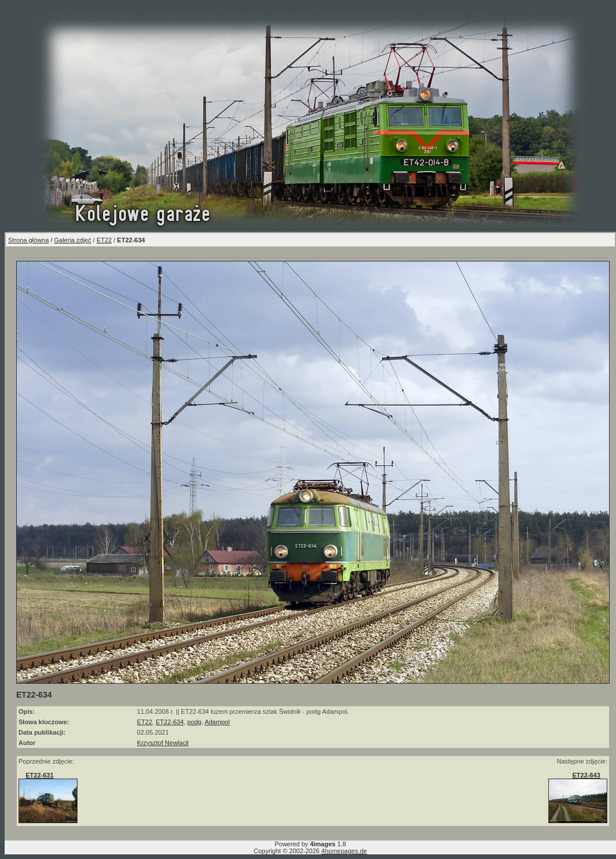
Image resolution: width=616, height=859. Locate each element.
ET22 (104, 240)
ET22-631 (39, 775)
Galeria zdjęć (73, 240)
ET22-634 (169, 722)
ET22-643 (586, 775)
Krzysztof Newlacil (163, 743)
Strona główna (28, 240)
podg (194, 722)
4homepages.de (344, 851)
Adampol (217, 722)
